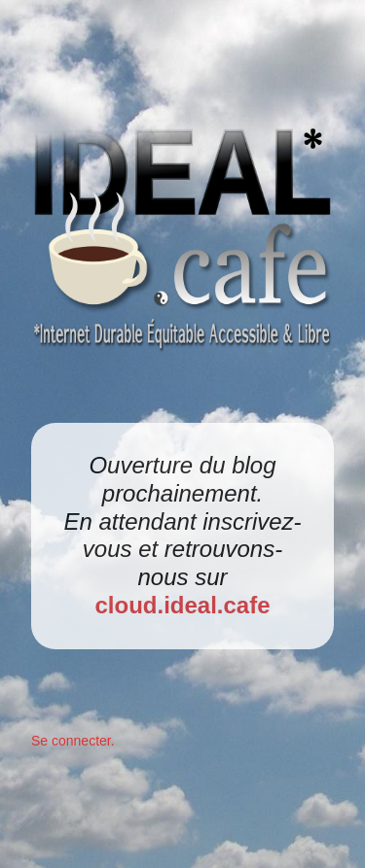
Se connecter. (73, 741)
